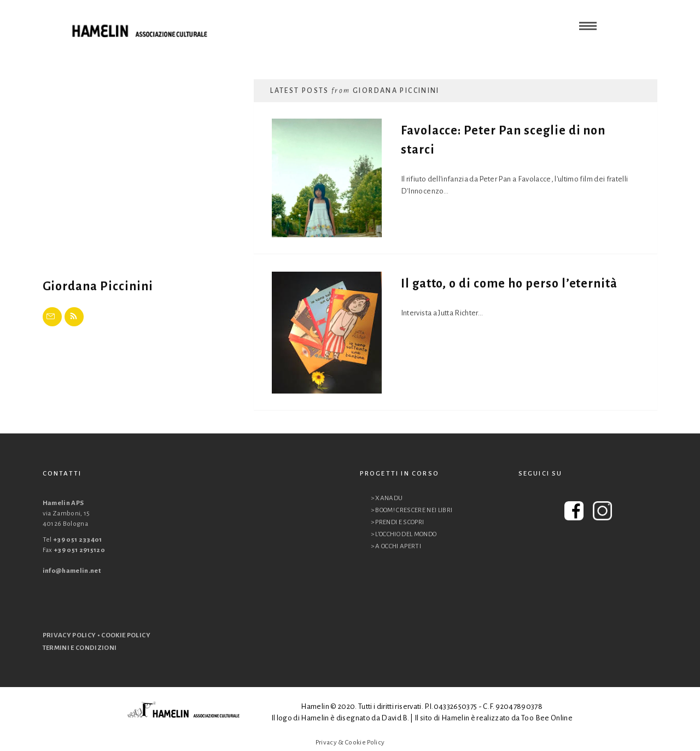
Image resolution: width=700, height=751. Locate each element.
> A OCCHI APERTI (396, 546)
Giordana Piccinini (98, 286)
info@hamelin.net (72, 571)
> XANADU (387, 498)
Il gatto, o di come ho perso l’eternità (509, 284)
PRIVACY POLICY (69, 635)
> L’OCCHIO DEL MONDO (404, 534)
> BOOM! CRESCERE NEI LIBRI (412, 510)
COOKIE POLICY (126, 635)
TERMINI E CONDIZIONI (80, 648)
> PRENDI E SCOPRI (398, 522)
